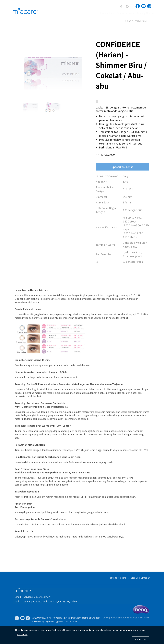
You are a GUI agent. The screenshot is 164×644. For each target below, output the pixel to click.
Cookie (68, 623)
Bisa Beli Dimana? (141, 578)
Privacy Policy (38, 623)
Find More (22, 634)
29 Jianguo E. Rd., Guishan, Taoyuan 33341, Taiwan (51, 602)
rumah (128, 21)
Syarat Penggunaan (55, 623)
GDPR (75, 623)
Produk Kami (141, 21)
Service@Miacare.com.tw (37, 598)
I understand (141, 639)
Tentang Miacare (118, 578)
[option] (53, 67)
